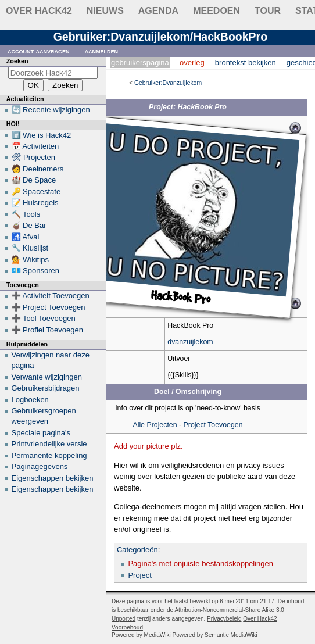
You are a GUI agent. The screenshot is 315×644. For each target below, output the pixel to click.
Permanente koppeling (49, 455)
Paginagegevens (40, 466)
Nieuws (105, 11)
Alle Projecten (155, 425)
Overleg (192, 62)
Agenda (158, 11)
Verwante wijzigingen (47, 377)
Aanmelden (102, 51)
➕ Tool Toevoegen (44, 318)
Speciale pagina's (41, 433)
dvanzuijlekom (190, 342)
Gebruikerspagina (140, 62)
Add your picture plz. (148, 446)
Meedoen (216, 11)
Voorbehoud (127, 627)
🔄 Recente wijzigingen (51, 110)
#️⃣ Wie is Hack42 (42, 135)
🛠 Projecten (34, 157)
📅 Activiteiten (35, 146)
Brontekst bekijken (246, 62)
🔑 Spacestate (36, 192)
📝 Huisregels (35, 203)
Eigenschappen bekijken (53, 478)
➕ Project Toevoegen (49, 307)
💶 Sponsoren (36, 271)
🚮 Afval (26, 237)
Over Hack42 (39, 11)
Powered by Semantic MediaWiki (215, 635)
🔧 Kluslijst (30, 248)
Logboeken (30, 400)
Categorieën (137, 550)
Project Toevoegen (213, 425)
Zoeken (17, 61)
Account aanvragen (39, 51)
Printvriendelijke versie (49, 444)
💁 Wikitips (30, 260)
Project (139, 575)
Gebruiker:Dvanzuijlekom (168, 83)
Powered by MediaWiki (141, 635)
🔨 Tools (26, 214)
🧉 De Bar (29, 225)
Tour (268, 11)
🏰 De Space (34, 180)
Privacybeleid (224, 619)
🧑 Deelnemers (38, 169)
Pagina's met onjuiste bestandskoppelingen (201, 563)
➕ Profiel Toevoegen (47, 330)
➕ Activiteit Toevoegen (51, 296)
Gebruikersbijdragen (46, 388)
